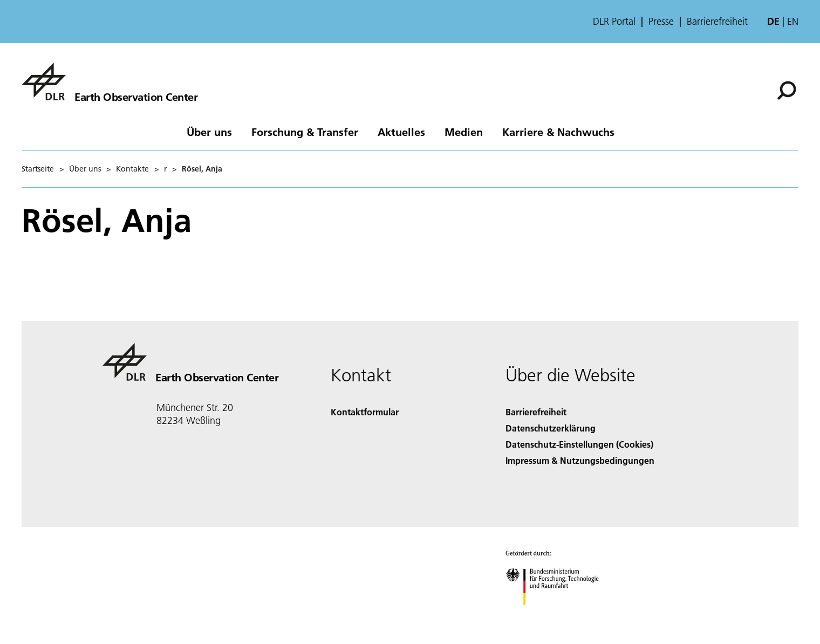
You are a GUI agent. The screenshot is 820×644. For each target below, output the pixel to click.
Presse (661, 22)
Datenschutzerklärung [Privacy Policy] (551, 428)
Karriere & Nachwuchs (558, 132)
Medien (464, 132)
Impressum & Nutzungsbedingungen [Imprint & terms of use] (580, 460)
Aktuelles (401, 132)
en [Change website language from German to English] (793, 21)
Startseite (38, 169)
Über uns (209, 132)
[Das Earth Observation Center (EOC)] (110, 81)
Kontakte (132, 169)
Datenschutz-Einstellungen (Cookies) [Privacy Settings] (579, 444)
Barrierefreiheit (717, 22)
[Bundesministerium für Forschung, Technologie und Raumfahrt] (558, 614)
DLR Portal (614, 22)
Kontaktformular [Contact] (365, 412)
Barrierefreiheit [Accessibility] (536, 412)
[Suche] (787, 91)
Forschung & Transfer (305, 132)
